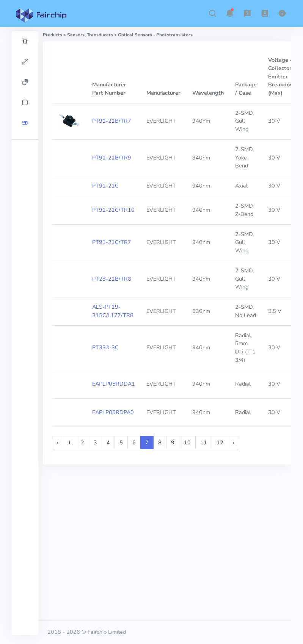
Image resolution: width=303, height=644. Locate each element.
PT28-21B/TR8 (112, 279)
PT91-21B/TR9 (112, 158)
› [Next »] (234, 442)
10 (187, 442)
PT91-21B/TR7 (112, 121)
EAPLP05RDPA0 (113, 412)
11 (204, 442)
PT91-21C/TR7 (112, 242)
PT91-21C (105, 186)
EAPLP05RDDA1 (114, 384)
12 (220, 442)
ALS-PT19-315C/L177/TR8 (113, 311)
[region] (25, 333)
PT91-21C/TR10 (113, 210)
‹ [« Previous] (58, 442)
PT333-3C (105, 347)
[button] (212, 13)
